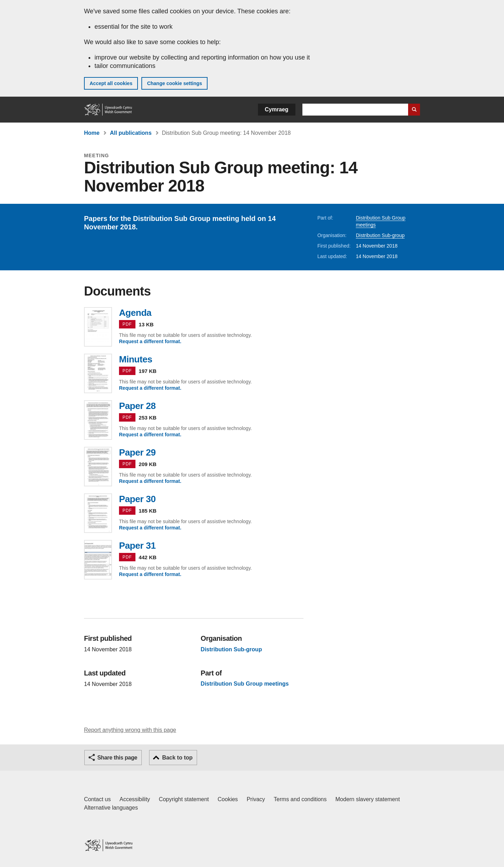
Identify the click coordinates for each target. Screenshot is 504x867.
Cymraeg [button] (277, 109)
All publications (131, 133)
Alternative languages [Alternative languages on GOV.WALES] (111, 808)
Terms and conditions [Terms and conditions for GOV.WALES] (300, 799)
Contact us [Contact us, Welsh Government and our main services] (97, 799)
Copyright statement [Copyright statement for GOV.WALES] (184, 799)
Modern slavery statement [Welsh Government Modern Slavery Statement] (367, 799)
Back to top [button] (177, 758)
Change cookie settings (174, 83)
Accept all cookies (111, 83)
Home (92, 133)
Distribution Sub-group (380, 235)
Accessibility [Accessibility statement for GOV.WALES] (135, 799)
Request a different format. (150, 341)
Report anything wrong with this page (130, 730)
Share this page (117, 758)
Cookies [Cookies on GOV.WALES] (228, 799)
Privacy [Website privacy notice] (256, 799)
